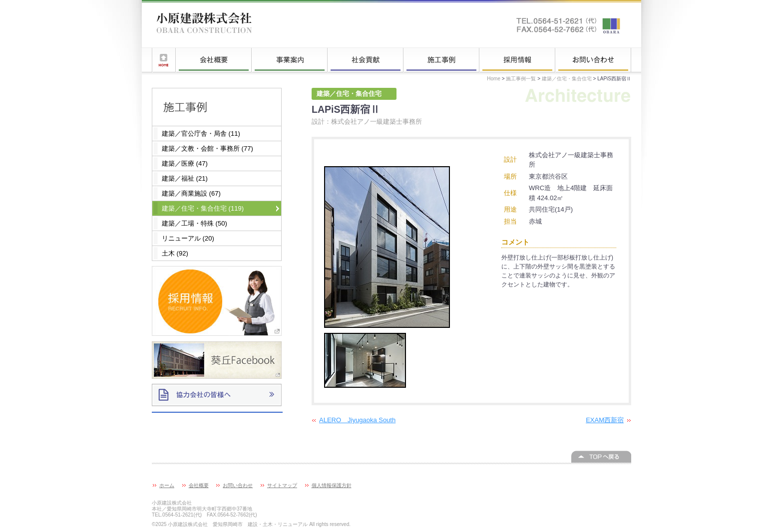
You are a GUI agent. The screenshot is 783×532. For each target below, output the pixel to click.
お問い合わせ (593, 60)
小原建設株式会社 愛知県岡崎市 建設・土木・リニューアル (204, 25)
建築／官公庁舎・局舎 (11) (201, 133)
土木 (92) (175, 253)
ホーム (164, 60)
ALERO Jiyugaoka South (357, 420)
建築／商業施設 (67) (191, 193)
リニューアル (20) (188, 238)
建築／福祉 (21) (185, 178)
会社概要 (214, 60)
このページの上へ (601, 457)
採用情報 (517, 60)
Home (494, 79)
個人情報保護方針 (332, 485)
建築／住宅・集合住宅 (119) (203, 208)
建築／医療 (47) (185, 163)
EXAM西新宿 (605, 420)
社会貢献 (366, 60)
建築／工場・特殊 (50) (195, 223)
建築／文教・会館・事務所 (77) (207, 148)
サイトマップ (282, 485)
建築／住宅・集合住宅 (567, 79)
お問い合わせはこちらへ (569, 25)
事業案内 (290, 60)
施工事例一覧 (441, 60)
